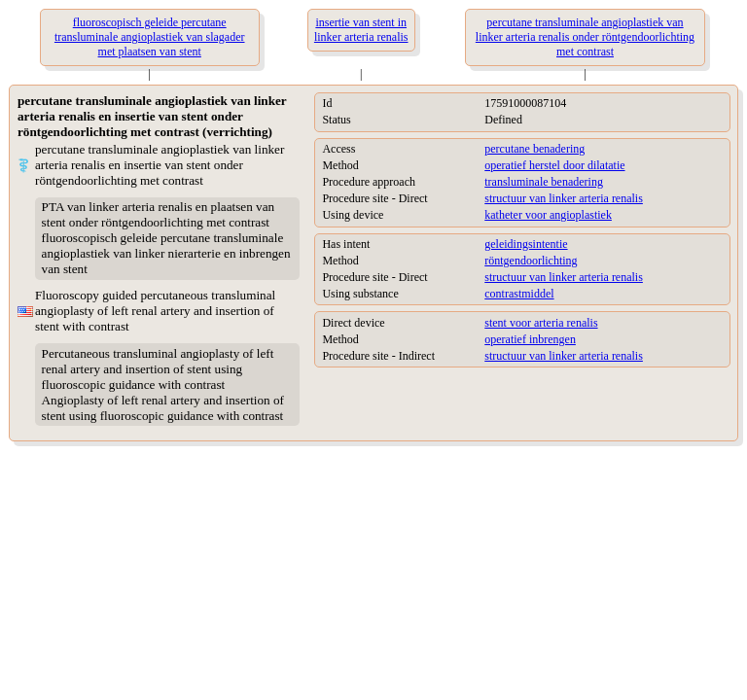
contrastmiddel (519, 294)
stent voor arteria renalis (541, 323)
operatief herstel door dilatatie (554, 165)
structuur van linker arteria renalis (564, 198)
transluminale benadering (544, 182)
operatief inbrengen (530, 339)
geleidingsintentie (526, 244)
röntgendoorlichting (531, 261)
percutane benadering (534, 149)
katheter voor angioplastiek (548, 215)
